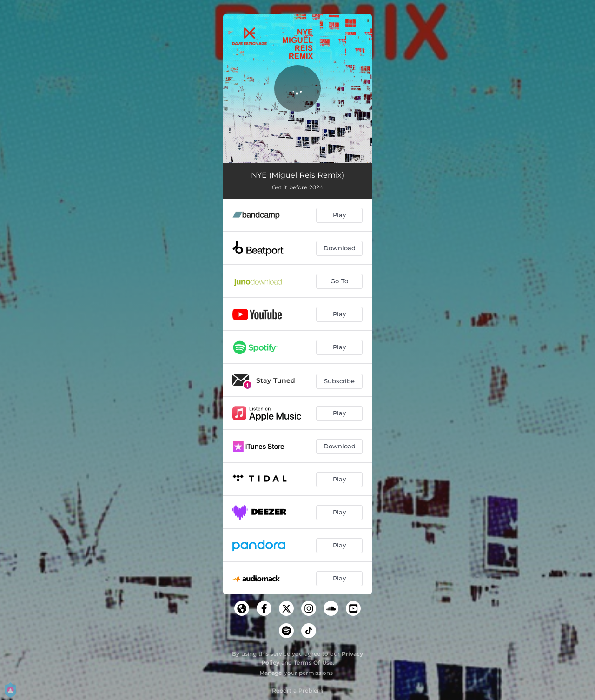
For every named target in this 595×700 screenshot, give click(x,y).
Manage (271, 673)
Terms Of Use (313, 663)
